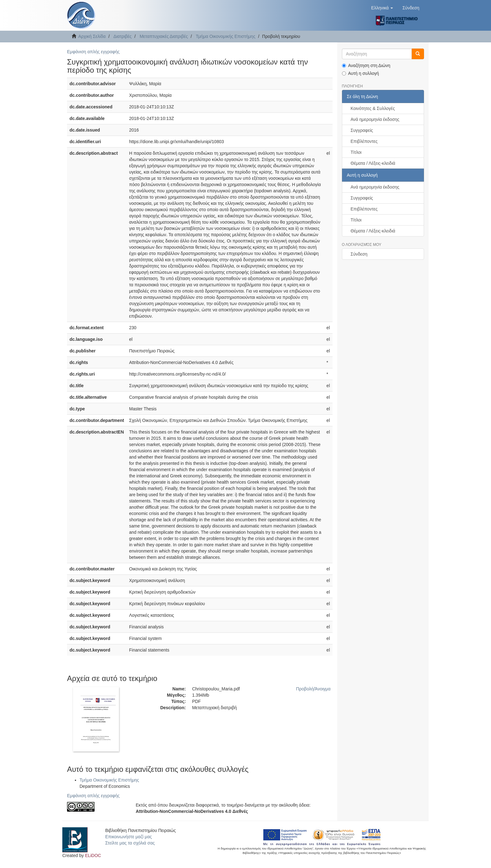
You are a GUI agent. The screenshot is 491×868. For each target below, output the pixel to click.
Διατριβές (122, 36)
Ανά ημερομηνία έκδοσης (375, 119)
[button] (382, 8)
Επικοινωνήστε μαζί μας (129, 837)
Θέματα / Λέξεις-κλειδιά (373, 163)
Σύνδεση (359, 254)
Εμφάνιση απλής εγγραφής (93, 52)
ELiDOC (93, 855)
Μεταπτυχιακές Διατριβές (164, 36)
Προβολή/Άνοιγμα (313, 689)
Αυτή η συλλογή (361, 73)
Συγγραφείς (362, 130)
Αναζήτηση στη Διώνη (366, 65)
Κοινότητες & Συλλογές (373, 108)
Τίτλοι (356, 152)
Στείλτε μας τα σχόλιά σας (130, 843)
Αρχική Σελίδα (92, 36)
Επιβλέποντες (364, 141)
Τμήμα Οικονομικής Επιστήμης (225, 36)
